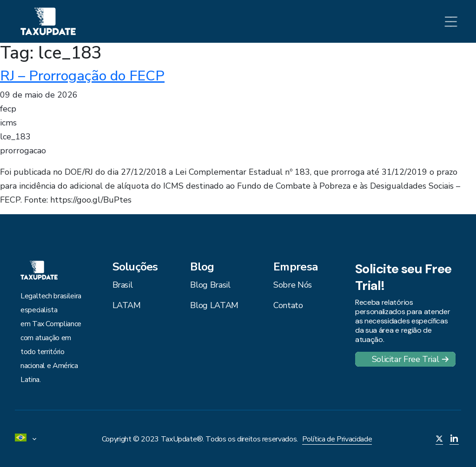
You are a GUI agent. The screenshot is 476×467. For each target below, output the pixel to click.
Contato (288, 305)
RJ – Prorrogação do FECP (82, 76)
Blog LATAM (214, 305)
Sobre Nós (293, 285)
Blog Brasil (210, 285)
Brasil (123, 285)
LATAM (127, 305)
